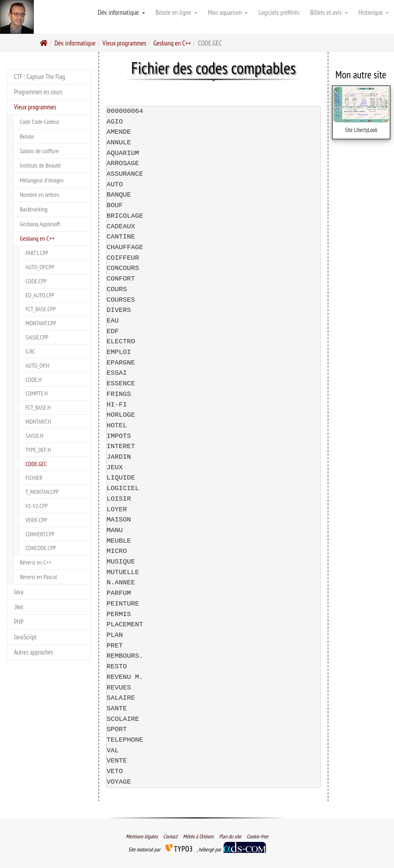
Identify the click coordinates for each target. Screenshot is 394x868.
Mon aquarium (228, 12)
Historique (374, 12)
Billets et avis (329, 12)
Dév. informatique (121, 12)
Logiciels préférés (279, 12)
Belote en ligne (177, 12)
